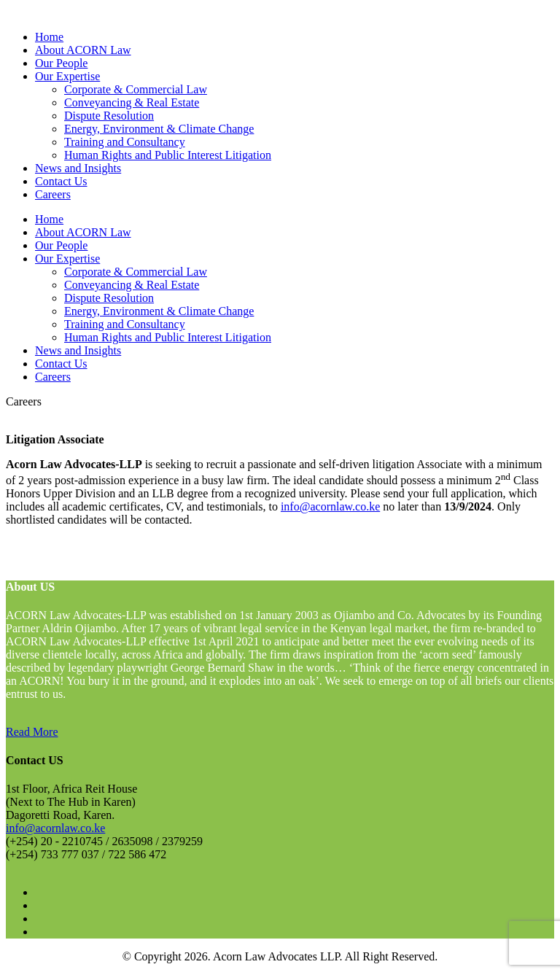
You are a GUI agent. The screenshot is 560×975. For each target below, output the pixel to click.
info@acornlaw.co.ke (330, 506)
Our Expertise (67, 76)
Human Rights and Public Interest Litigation (168, 155)
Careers (53, 194)
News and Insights (78, 168)
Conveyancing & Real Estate (132, 102)
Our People (61, 63)
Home (49, 37)
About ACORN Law (83, 50)
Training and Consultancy (125, 142)
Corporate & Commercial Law (136, 89)
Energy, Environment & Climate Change (159, 129)
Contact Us (61, 181)
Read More (32, 732)
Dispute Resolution (109, 116)
